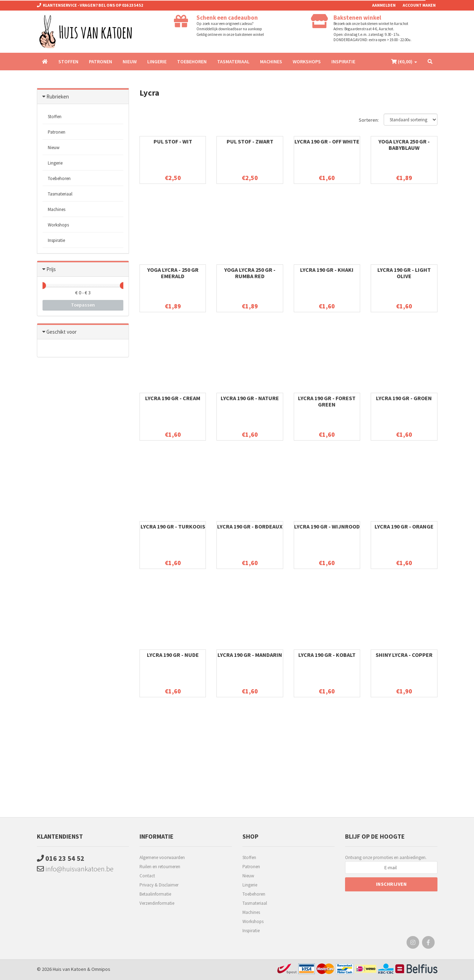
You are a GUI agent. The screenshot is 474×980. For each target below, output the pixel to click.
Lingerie (157, 62)
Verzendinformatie (157, 903)
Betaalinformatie (155, 894)
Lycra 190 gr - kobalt (327, 655)
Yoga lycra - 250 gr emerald (173, 273)
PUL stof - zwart (250, 141)
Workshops (307, 62)
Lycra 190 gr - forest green (327, 401)
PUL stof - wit (173, 141)
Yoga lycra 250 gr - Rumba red (250, 273)
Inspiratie (343, 62)
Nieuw (130, 62)
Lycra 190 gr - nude (173, 655)
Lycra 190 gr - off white (327, 141)
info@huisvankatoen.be (75, 869)
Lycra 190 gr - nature (250, 398)
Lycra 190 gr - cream (173, 398)
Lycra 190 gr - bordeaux (250, 526)
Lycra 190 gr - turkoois (173, 526)
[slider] (43, 286)
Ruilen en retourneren (160, 867)
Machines (271, 62)
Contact (147, 876)
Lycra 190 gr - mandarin (250, 655)
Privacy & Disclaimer (159, 885)
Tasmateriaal (233, 62)
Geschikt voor (61, 332)
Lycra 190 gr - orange (404, 526)
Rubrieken (58, 97)
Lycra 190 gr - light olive (404, 273)
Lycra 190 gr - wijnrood (327, 526)
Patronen (100, 62)
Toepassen (83, 305)
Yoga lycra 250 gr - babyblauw (404, 145)
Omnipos (101, 969)
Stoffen (68, 62)
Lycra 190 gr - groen (404, 398)
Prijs (51, 269)
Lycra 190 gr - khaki (327, 270)
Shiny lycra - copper (404, 655)
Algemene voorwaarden (162, 857)
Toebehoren (192, 62)
